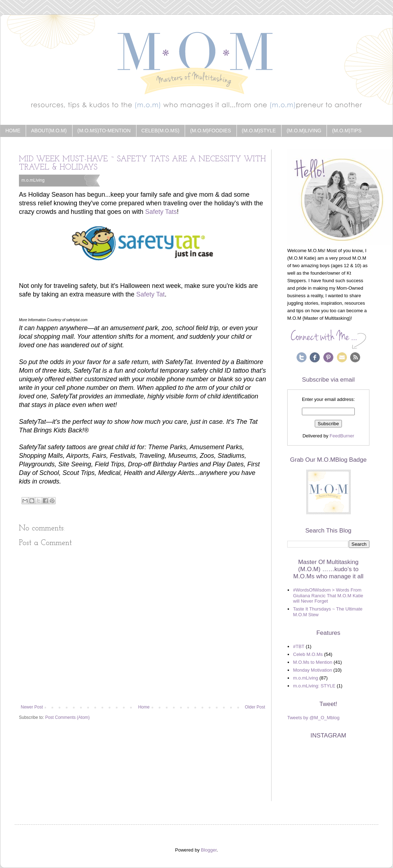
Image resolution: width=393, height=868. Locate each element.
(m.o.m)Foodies (210, 131)
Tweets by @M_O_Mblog (313, 718)
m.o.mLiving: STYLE (314, 686)
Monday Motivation (312, 670)
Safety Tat (150, 294)
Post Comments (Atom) (67, 717)
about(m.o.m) (49, 131)
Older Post (255, 707)
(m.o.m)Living (304, 131)
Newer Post (32, 707)
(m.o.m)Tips (347, 131)
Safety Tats (161, 212)
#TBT (299, 646)
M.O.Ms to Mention (313, 662)
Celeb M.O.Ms (308, 654)
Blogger (209, 850)
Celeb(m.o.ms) (161, 131)
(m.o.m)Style (259, 131)
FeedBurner (342, 436)
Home (13, 131)
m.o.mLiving (33, 180)
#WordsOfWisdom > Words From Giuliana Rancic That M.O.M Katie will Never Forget (328, 595)
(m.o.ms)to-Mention (104, 131)
